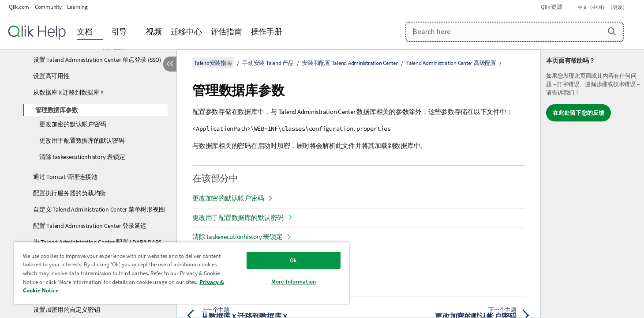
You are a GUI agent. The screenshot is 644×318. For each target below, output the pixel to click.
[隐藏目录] (170, 64)
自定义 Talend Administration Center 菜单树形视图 (99, 209)
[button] (612, 31)
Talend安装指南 (213, 63)
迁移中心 (186, 32)
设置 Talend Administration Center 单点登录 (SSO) (97, 60)
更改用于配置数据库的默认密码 (82, 140)
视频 (154, 32)
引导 (120, 32)
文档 (85, 32)
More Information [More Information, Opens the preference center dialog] (294, 282)
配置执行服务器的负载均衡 (69, 193)
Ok (293, 260)
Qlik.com (19, 7)
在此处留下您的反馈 (578, 113)
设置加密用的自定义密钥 (66, 310)
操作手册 (267, 32)
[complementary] (592, 184)
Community (48, 7)
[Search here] (515, 32)
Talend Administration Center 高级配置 (451, 63)
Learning (77, 7)
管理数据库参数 (56, 110)
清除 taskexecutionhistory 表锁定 (82, 157)
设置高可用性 (51, 76)
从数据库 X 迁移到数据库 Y (68, 92)
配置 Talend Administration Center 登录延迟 (90, 226)
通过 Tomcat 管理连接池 (65, 177)
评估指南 (227, 32)
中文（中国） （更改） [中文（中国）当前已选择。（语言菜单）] (603, 7)
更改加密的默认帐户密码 (73, 124)
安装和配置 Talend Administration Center (350, 63)
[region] (182, 273)
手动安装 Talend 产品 (268, 63)
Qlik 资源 (551, 7)
